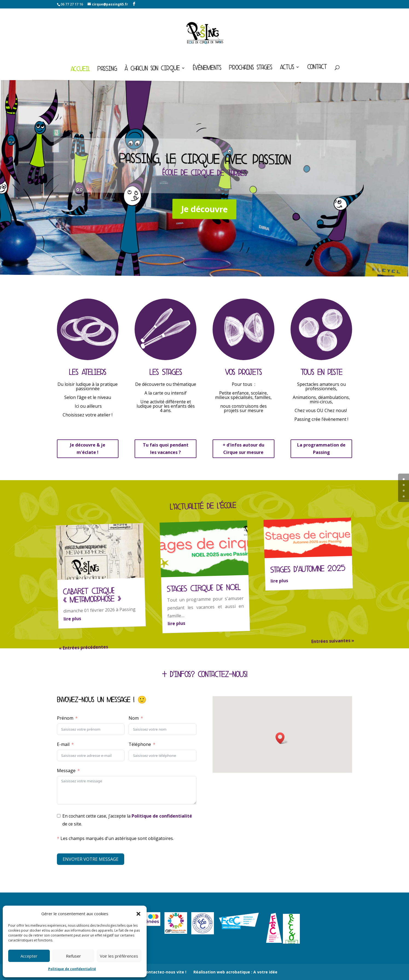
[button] (138, 914)
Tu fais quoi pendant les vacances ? (166, 449)
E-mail (63, 744)
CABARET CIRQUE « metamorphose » (92, 595)
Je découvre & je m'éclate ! (88, 449)
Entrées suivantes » (333, 641)
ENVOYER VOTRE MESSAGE (91, 859)
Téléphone (140, 744)
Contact (317, 68)
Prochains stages (251, 68)
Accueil (80, 70)
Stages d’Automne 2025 (308, 569)
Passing (107, 70)
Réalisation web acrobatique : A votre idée (235, 972)
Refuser (73, 956)
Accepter (29, 956)
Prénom (65, 718)
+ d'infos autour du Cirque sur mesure (243, 449)
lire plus (72, 619)
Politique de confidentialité (72, 969)
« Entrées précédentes (83, 647)
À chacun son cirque (152, 69)
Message (66, 771)
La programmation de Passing (321, 449)
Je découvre (204, 209)
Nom (134, 718)
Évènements (207, 69)
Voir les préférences (119, 956)
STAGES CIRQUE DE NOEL (203, 588)
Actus (287, 68)
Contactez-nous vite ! (165, 972)
